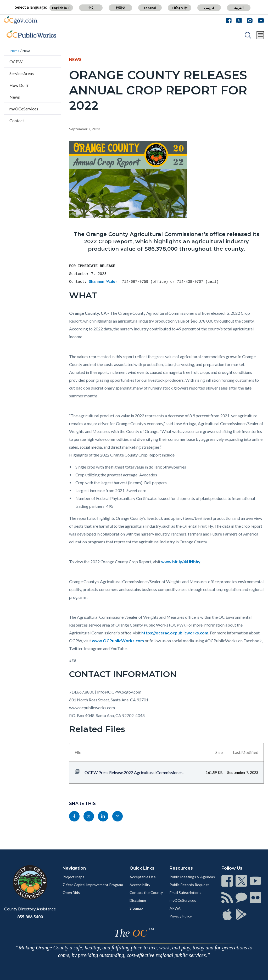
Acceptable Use (143, 877)
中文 (91, 8)
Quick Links (142, 868)
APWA (175, 908)
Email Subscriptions (185, 892)
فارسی (209, 8)
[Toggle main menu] (260, 35)
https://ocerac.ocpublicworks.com (175, 633)
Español (150, 8)
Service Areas (22, 73)
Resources (181, 868)
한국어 (121, 8)
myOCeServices (24, 109)
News (27, 51)
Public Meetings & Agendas (192, 877)
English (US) (61, 8)
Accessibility (140, 885)
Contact (17, 120)
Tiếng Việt (180, 8)
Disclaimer (138, 900)
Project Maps (73, 877)
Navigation (74, 868)
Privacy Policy (181, 916)
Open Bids (71, 892)
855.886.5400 (30, 917)
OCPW (16, 62)
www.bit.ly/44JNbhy (181, 562)
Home (15, 51)
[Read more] (21, 20)
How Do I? (19, 85)
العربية (239, 8)
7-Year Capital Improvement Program (93, 885)
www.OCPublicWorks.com (118, 641)
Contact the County (146, 892)
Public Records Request (189, 885)
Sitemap (136, 908)
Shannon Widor (104, 282)
